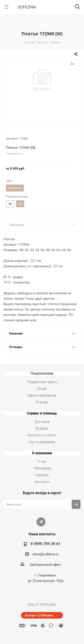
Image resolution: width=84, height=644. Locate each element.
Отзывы (42, 402)
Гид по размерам (42, 442)
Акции (42, 389)
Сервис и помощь (42, 413)
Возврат (42, 428)
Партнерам (42, 468)
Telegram (41, 522)
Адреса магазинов (42, 395)
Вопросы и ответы (42, 435)
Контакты (42, 482)
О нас (42, 462)
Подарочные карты (42, 382)
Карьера (42, 475)
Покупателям (42, 373)
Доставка (42, 422)
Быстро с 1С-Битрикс (39, 615)
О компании (42, 453)
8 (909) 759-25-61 (46, 544)
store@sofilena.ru (46, 554)
